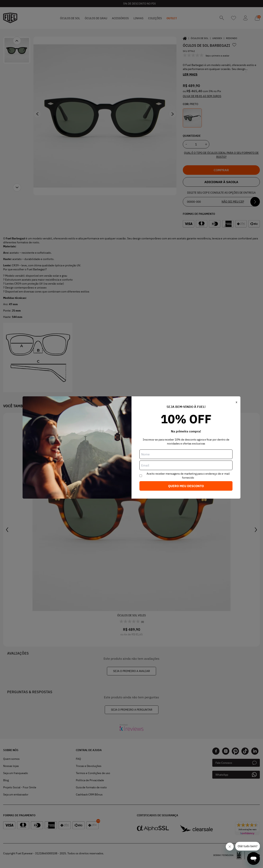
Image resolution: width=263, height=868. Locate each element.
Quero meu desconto (186, 486)
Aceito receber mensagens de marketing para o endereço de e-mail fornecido (188, 476)
